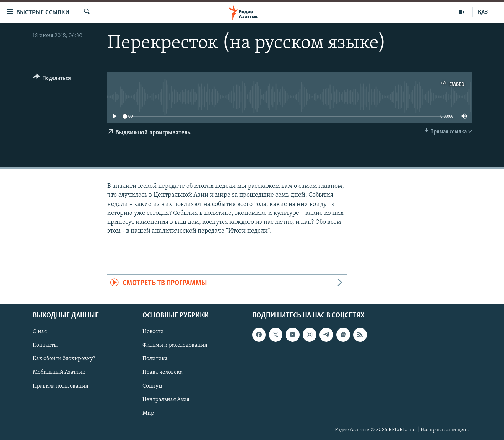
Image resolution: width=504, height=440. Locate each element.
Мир (148, 413)
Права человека (163, 372)
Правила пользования (61, 386)
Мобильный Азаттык (59, 372)
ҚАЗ (483, 12)
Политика (155, 359)
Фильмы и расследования (175, 345)
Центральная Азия (166, 399)
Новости (153, 332)
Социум (152, 386)
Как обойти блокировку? (64, 359)
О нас (40, 332)
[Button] (52, 79)
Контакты (45, 345)
